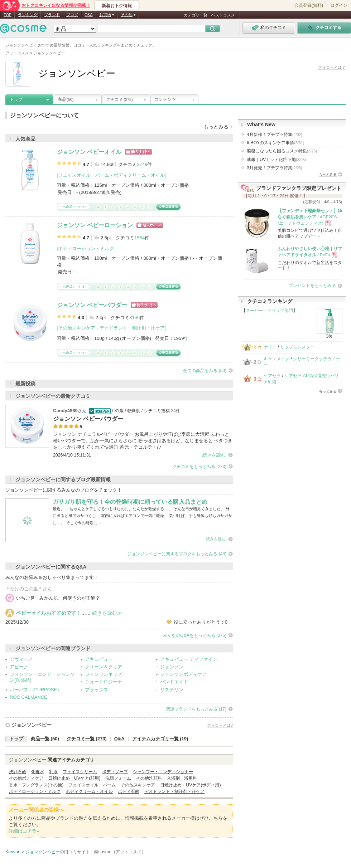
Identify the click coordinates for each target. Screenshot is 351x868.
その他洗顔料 (149, 778)
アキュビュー (99, 659)
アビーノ (19, 667)
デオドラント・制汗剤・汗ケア (132, 328)
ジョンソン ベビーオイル (89, 152)
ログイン (339, 5)
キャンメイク (277, 359)
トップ (16, 99)
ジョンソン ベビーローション (95, 225)
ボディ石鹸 (129, 791)
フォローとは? (220, 725)
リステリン (172, 690)
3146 (134, 318)
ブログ (72, 15)
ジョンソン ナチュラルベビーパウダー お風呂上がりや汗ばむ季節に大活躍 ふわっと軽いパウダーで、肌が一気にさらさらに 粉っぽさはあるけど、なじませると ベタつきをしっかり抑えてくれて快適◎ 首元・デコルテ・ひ (143, 441)
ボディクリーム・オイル (139, 175)
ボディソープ (115, 772)
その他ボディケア (26, 778)
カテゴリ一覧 (196, 15)
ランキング (28, 15)
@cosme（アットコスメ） (120, 852)
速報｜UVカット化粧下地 (276, 160)
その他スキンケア (77, 328)
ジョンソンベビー (32, 725)
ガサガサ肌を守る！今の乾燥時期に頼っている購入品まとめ (130, 502)
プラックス (97, 690)
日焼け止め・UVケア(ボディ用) (190, 785)
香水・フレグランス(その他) (36, 785)
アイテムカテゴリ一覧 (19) (160, 739)
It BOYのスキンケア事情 (275, 143)
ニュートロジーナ (104, 682)
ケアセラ (272, 376)
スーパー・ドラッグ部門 (269, 311)
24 (173, 411)
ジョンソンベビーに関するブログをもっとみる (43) (177, 554)
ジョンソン (172, 667)
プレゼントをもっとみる (312, 286)
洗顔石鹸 (18, 772)
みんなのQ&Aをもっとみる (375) (195, 635)
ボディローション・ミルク (86, 248)
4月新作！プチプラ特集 (275, 135)
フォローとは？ (332, 67)
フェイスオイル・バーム (84, 175)
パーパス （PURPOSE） (36, 690)
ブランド (52, 15)
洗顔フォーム (118, 778)
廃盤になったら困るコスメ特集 (282, 151)
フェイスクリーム (80, 772)
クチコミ (119, 99)
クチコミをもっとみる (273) (199, 467)
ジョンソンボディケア (183, 674)
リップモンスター (297, 347)
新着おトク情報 (117, 6)
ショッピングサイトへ (138, 152)
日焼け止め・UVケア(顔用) (74, 778)
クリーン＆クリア (104, 667)
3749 (142, 164)
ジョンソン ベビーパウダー (92, 305)
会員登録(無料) (309, 5)
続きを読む (214, 455)
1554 (140, 238)
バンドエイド (174, 682)
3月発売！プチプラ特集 (275, 168)
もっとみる (328, 174)
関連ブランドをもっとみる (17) (196, 709)
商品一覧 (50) (45, 739)
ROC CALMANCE (28, 697)
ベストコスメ (223, 15)
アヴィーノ (21, 659)
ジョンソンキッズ (104, 674)
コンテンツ (165, 99)
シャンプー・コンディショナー (163, 772)
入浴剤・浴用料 (182, 778)
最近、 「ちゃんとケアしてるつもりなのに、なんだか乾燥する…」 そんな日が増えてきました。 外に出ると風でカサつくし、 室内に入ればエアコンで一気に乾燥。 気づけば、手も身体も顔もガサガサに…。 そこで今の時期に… (142, 516)
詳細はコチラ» (24, 831)
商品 (66, 99)
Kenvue (13, 852)
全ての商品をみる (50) (205, 371)
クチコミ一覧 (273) (87, 739)
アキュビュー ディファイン (189, 659)
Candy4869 (65, 411)
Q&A (89, 15)
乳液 (53, 772)
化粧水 (38, 772)
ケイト (270, 347)
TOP (8, 15)
